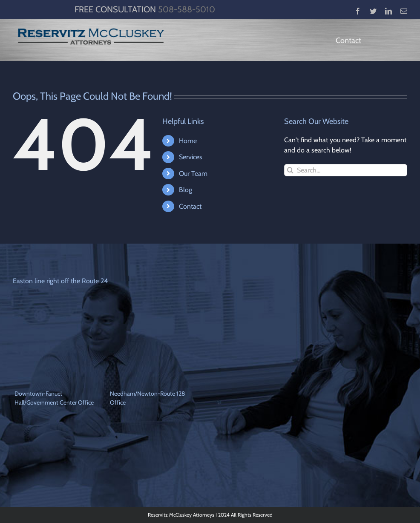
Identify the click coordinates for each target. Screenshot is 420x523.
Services (191, 157)
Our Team (193, 174)
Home (188, 141)
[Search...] (346, 170)
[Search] (290, 170)
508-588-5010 (187, 9)
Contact (190, 206)
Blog (186, 190)
